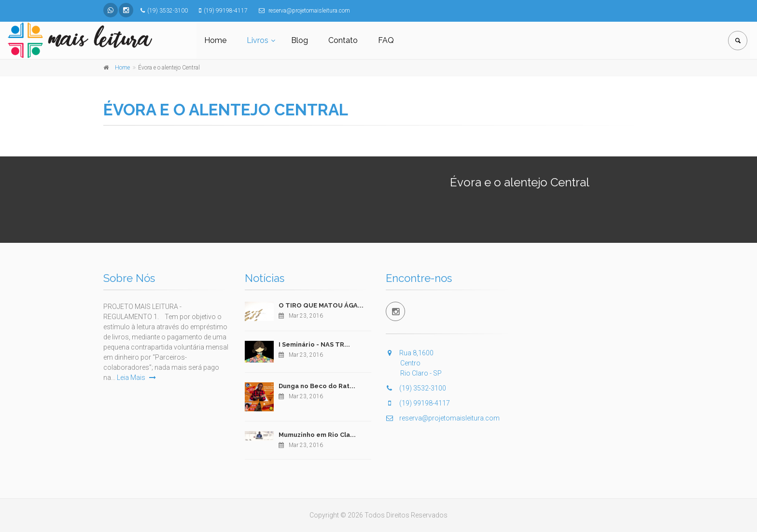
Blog (300, 40)
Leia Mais (136, 378)
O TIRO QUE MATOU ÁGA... (321, 305)
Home (215, 40)
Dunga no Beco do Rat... (317, 386)
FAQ (386, 40)
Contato (343, 40)
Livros (258, 40)
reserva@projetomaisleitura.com (443, 418)
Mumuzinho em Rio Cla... (317, 435)
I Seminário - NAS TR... (314, 344)
